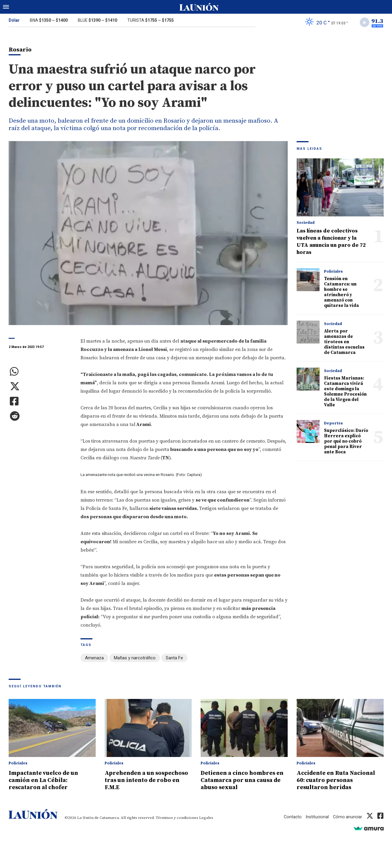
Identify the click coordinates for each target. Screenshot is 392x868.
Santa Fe (174, 659)
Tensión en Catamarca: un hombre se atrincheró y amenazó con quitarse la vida (341, 293)
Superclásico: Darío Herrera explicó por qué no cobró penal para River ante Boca (346, 442)
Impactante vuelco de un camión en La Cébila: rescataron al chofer (47, 780)
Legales (206, 818)
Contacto (291, 817)
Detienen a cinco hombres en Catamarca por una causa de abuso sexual (241, 780)
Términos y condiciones (177, 818)
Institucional (316, 817)
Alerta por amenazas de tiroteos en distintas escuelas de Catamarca (344, 343)
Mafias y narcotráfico (135, 659)
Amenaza (94, 659)
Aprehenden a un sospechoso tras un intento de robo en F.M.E (146, 780)
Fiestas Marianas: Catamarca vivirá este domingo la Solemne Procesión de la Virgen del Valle (345, 393)
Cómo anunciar (347, 817)
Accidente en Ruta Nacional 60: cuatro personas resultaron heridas (340, 780)
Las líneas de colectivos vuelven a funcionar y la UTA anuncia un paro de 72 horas (331, 243)
